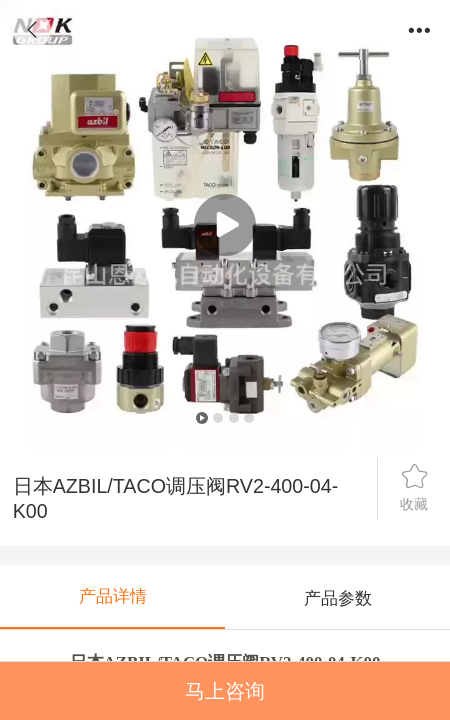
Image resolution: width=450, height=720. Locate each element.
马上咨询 (225, 691)
